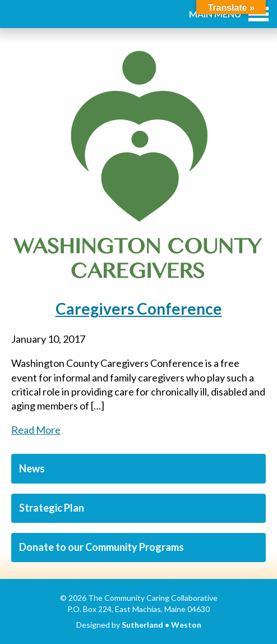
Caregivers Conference (139, 309)
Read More (36, 430)
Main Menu (229, 14)
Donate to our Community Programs (101, 547)
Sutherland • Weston (161, 625)
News (32, 468)
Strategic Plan (52, 508)
